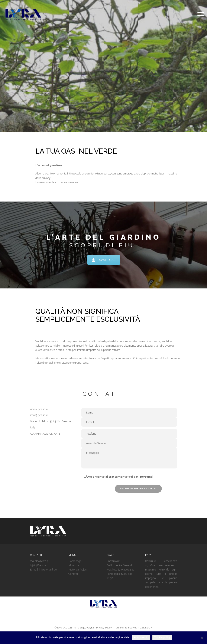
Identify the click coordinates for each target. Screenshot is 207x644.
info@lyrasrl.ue (48, 570)
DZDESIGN (146, 628)
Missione (74, 565)
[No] (202, 638)
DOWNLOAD (104, 260)
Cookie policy (162, 637)
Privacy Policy (104, 628)
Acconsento (141, 637)
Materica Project (78, 570)
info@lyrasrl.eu (40, 415)
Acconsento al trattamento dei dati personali (120, 477)
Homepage (75, 561)
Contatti (73, 574)
